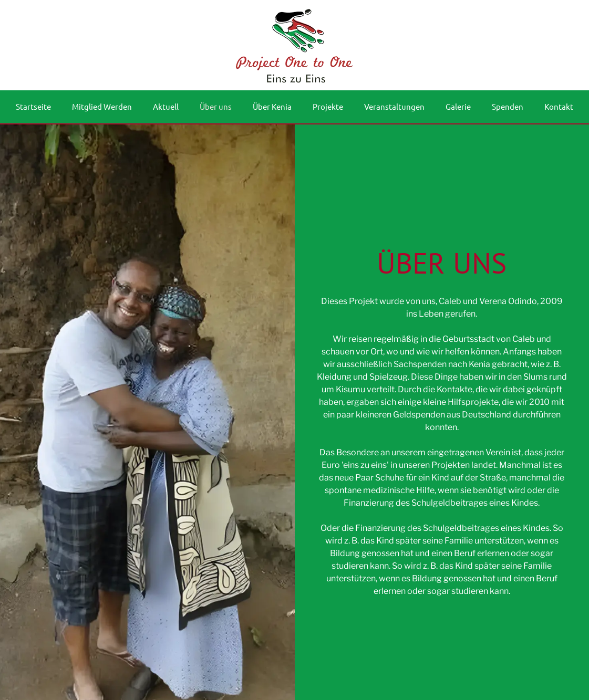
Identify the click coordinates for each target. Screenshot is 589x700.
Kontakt (559, 106)
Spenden (508, 106)
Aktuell (166, 106)
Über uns (216, 106)
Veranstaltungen (394, 106)
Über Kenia (272, 106)
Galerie (458, 106)
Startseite (33, 106)
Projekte (328, 106)
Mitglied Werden (102, 106)
